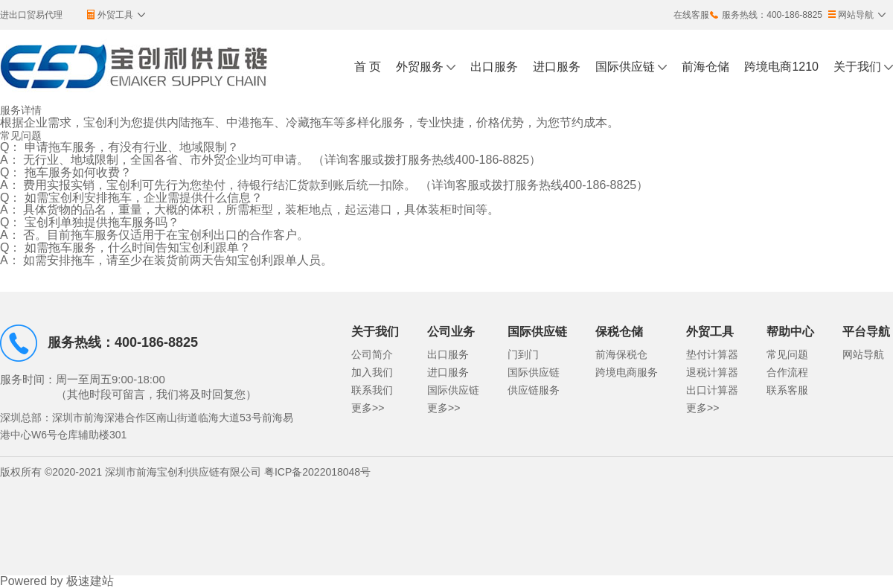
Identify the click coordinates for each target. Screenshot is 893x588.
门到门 (523, 354)
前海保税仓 (621, 354)
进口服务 (557, 67)
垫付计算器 (712, 354)
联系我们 (372, 390)
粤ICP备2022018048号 (317, 472)
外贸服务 (420, 67)
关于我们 (857, 67)
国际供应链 (625, 67)
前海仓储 (705, 67)
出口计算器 (712, 390)
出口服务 (494, 67)
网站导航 (863, 354)
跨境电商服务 (627, 372)
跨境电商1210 (781, 67)
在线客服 (691, 15)
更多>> (368, 408)
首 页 (368, 67)
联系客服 (787, 390)
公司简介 (372, 354)
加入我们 (372, 372)
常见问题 (787, 354)
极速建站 (90, 581)
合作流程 (787, 372)
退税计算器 (712, 372)
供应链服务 (534, 390)
